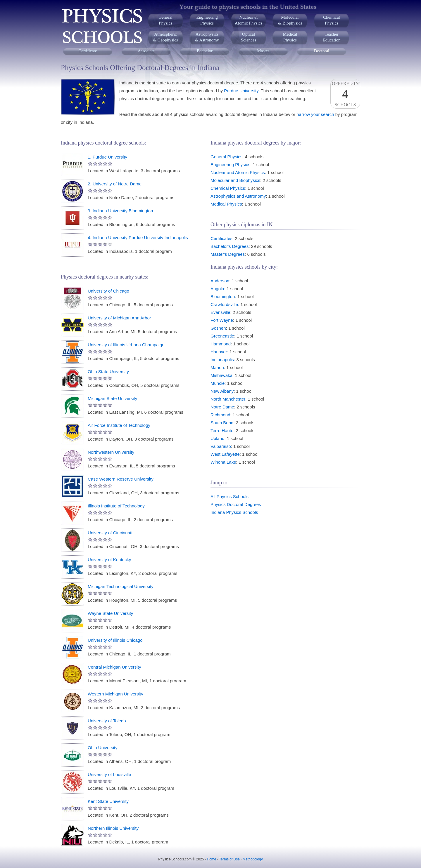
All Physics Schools (230, 496)
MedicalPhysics (290, 37)
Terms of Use (229, 859)
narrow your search (315, 114)
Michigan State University (112, 398)
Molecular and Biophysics (235, 180)
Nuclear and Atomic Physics (238, 172)
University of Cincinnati (110, 533)
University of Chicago (108, 291)
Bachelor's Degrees (230, 246)
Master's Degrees (228, 254)
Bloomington (223, 296)
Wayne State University (110, 613)
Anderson (220, 281)
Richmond (220, 415)
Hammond (221, 344)
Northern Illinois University (113, 828)
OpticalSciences (249, 37)
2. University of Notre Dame (115, 184)
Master (263, 51)
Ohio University (103, 748)
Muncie (218, 383)
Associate (146, 51)
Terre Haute (222, 430)
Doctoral (322, 51)
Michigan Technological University (121, 586)
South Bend (222, 423)
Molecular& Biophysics (290, 20)
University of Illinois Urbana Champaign (126, 345)
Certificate (88, 51)
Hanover (219, 352)
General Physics (226, 157)
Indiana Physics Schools (234, 512)
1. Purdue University (107, 157)
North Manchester (228, 399)
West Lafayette (225, 454)
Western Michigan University (115, 694)
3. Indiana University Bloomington (120, 211)
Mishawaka (221, 375)
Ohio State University (108, 372)
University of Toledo (107, 721)
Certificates (221, 238)
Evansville (220, 312)
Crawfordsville (224, 304)
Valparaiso (221, 446)
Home (212, 859)
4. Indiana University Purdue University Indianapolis (138, 238)
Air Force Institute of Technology (119, 425)
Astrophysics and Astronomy (238, 196)
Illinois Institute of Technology (116, 506)
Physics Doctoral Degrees (236, 504)
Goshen (218, 328)
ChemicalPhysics (331, 20)
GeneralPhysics (165, 20)
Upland (218, 438)
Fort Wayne (222, 320)
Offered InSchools (345, 94)
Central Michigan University (114, 667)
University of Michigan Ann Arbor (119, 318)
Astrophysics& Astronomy (207, 37)
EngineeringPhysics (207, 20)
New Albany (222, 391)
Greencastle (222, 336)
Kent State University (108, 801)
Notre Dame (222, 407)
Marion (217, 367)
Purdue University (241, 91)
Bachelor (205, 51)
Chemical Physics (228, 188)
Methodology (253, 859)
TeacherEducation (332, 37)
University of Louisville (109, 774)
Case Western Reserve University (121, 479)
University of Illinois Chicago (115, 640)
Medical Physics (226, 204)
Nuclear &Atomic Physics (249, 20)
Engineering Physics (230, 165)
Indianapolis (222, 360)
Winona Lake (223, 462)
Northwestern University (111, 452)
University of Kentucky (109, 560)
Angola (217, 289)
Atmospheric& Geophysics (165, 37)
